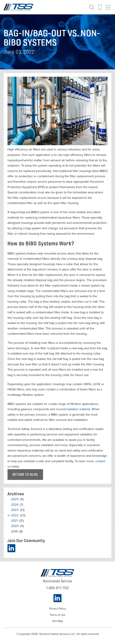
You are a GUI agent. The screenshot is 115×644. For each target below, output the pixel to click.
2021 (14, 521)
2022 (15, 515)
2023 (15, 510)
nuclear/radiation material (73, 409)
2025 (15, 499)
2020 (15, 526)
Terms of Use (58, 615)
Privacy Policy (58, 609)
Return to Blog (25, 474)
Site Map (58, 621)
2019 (14, 531)
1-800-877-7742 (100, 7)
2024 (15, 505)
